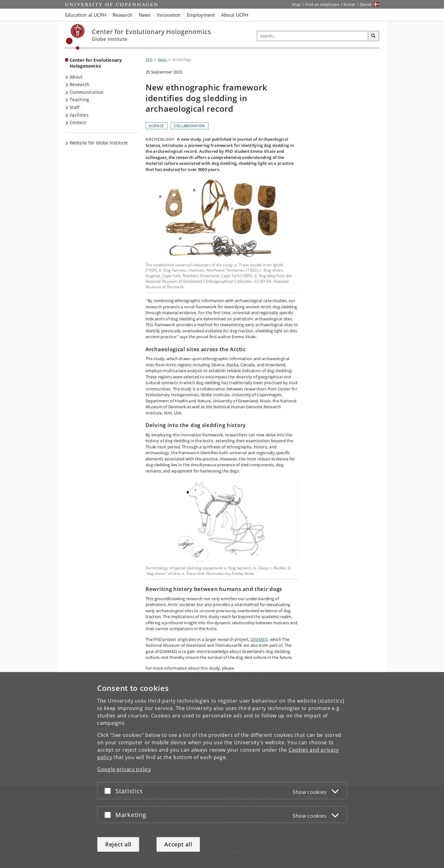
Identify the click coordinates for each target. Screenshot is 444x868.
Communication (87, 92)
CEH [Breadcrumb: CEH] (149, 59)
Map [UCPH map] (296, 4)
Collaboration (189, 126)
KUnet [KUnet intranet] (349, 4)
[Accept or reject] (109, 791)
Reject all (118, 844)
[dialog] (222, 770)
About (76, 77)
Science (156, 126)
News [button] (145, 15)
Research (80, 84)
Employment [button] (201, 15)
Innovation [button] (169, 15)
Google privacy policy (124, 769)
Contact (78, 122)
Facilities (79, 115)
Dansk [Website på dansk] (366, 4)
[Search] (373, 36)
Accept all (178, 844)
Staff (75, 107)
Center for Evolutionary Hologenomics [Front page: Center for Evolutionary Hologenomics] (96, 63)
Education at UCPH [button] (86, 15)
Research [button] (122, 15)
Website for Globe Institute (99, 143)
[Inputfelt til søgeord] (313, 36)
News (162, 59)
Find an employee (322, 4)
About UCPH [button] (235, 15)
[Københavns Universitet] (75, 37)
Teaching (79, 100)
